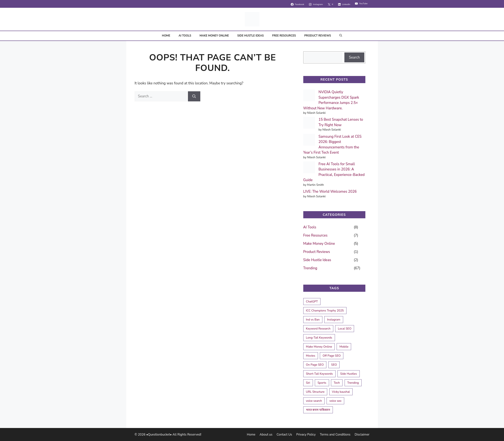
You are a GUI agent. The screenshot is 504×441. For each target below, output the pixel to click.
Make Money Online (214, 36)
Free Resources (284, 36)
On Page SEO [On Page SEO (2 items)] (315, 365)
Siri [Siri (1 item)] (308, 383)
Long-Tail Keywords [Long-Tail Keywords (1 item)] (319, 338)
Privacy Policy (306, 434)
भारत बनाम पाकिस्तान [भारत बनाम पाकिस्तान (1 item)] (318, 410)
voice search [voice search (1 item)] (314, 401)
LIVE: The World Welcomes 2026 (330, 192)
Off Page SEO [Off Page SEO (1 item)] (332, 356)
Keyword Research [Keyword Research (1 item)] (318, 329)
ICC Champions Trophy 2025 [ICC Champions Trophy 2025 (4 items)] (325, 311)
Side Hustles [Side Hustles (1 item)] (348, 374)
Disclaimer (362, 434)
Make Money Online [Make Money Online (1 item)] (319, 347)
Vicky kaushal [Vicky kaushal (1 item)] (341, 392)
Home (166, 36)
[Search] (194, 96)
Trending (310, 268)
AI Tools (185, 36)
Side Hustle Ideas (250, 36)
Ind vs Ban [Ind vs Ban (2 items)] (313, 320)
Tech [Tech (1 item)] (337, 383)
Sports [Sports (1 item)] (322, 383)
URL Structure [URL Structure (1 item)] (315, 392)
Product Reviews (318, 36)
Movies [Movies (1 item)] (311, 356)
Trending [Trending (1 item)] (353, 383)
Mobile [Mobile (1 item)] (344, 347)
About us (266, 434)
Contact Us (284, 434)
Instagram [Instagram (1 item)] (334, 320)
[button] (341, 36)
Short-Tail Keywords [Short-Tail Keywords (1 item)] (319, 374)
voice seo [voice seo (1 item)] (335, 401)
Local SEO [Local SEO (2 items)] (345, 329)
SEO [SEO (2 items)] (334, 365)
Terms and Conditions (335, 434)
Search (354, 57)
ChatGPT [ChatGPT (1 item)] (312, 302)
